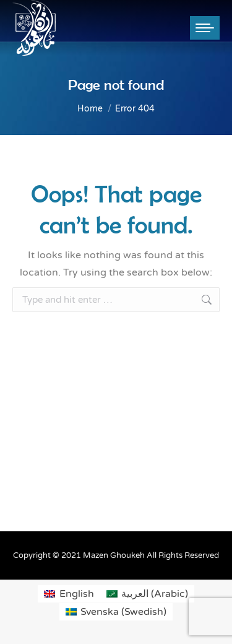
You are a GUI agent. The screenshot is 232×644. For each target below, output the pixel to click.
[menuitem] (69, 594)
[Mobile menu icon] (205, 28)
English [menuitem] (77, 594)
